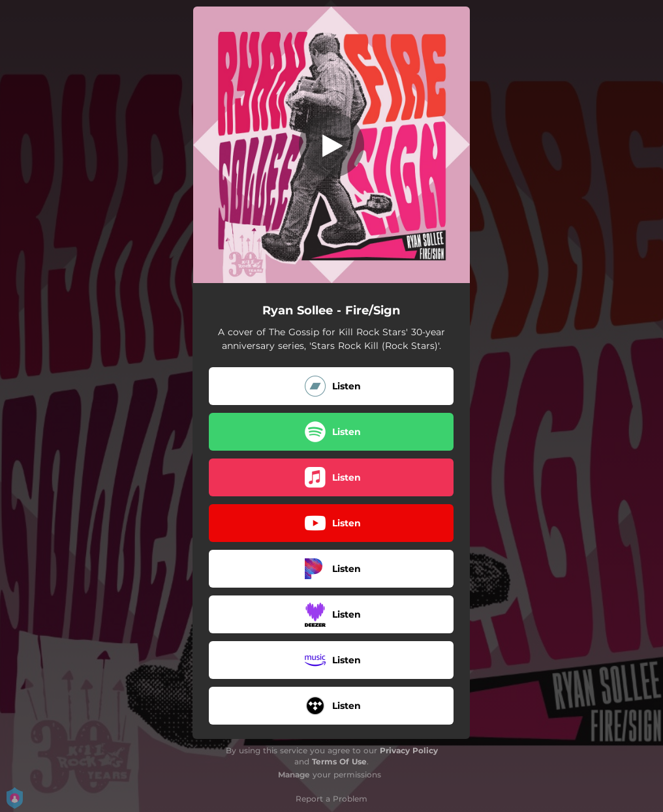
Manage (294, 774)
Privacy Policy (409, 750)
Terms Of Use (339, 761)
